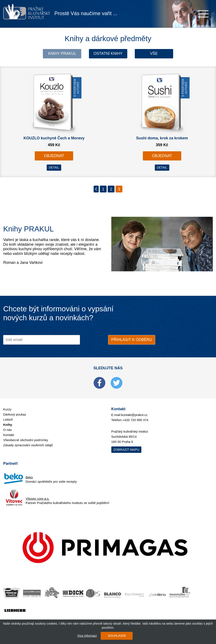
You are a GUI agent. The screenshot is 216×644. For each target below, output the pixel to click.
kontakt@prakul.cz (134, 415)
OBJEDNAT (54, 156)
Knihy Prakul (62, 53)
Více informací (87, 636)
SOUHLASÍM (117, 636)
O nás (7, 430)
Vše (154, 53)
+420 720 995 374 (135, 420)
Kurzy (7, 409)
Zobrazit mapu (126, 450)
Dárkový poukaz (15, 414)
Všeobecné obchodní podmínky (26, 440)
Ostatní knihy (108, 53)
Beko (29, 477)
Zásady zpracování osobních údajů (28, 445)
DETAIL (54, 167)
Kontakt (9, 435)
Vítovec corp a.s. (38, 499)
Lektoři (8, 419)
